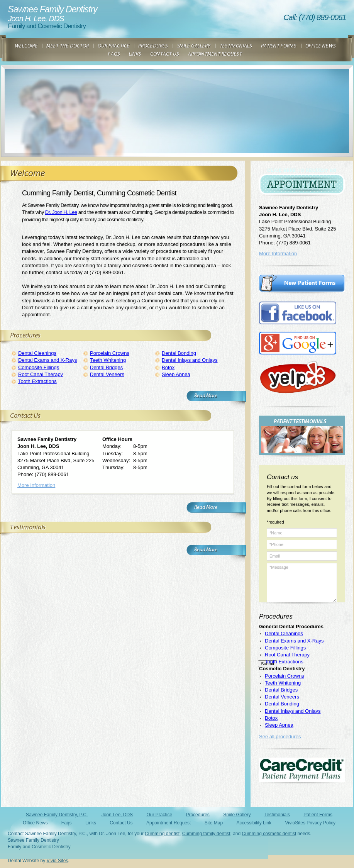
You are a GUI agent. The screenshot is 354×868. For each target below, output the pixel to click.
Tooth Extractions (37, 381)
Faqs (67, 823)
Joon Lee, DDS (117, 815)
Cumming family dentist (206, 834)
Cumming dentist (162, 834)
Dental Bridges (106, 367)
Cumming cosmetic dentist (269, 834)
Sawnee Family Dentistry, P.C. (57, 815)
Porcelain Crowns (110, 353)
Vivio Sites (58, 861)
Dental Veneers (107, 374)
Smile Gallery (237, 815)
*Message (302, 583)
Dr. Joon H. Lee (61, 212)
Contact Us (121, 823)
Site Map (214, 823)
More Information (36, 485)
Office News (35, 823)
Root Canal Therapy (41, 374)
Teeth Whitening (108, 360)
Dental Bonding (179, 353)
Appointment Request (169, 823)
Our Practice (159, 815)
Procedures (197, 815)
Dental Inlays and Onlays (190, 360)
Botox (168, 367)
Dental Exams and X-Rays (47, 360)
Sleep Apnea (176, 374)
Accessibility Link (254, 823)
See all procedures (280, 737)
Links (91, 823)
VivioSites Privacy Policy (310, 823)
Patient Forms (318, 815)
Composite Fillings (39, 367)
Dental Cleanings (37, 353)
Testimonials (277, 815)
